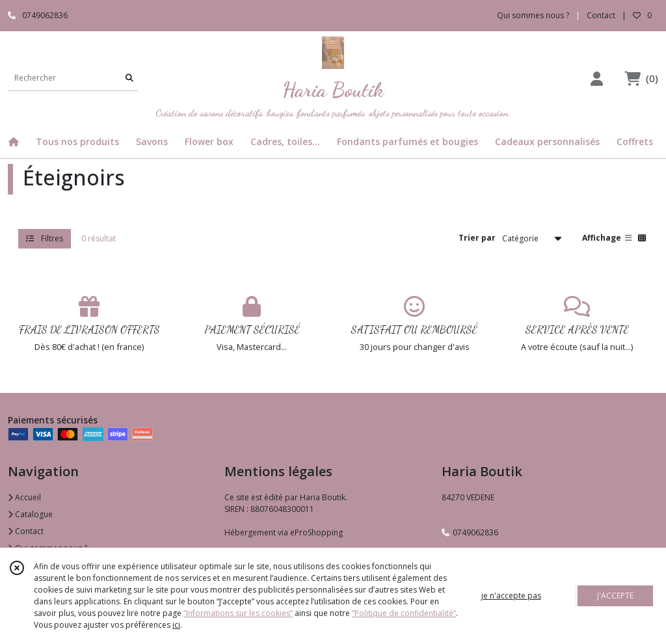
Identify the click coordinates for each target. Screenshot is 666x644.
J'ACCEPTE (615, 596)
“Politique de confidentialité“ (404, 613)
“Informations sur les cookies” (238, 613)
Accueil (24, 497)
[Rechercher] (129, 78)
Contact (601, 15)
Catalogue (30, 514)
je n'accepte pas (511, 596)
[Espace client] (596, 78)
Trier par (477, 238)
